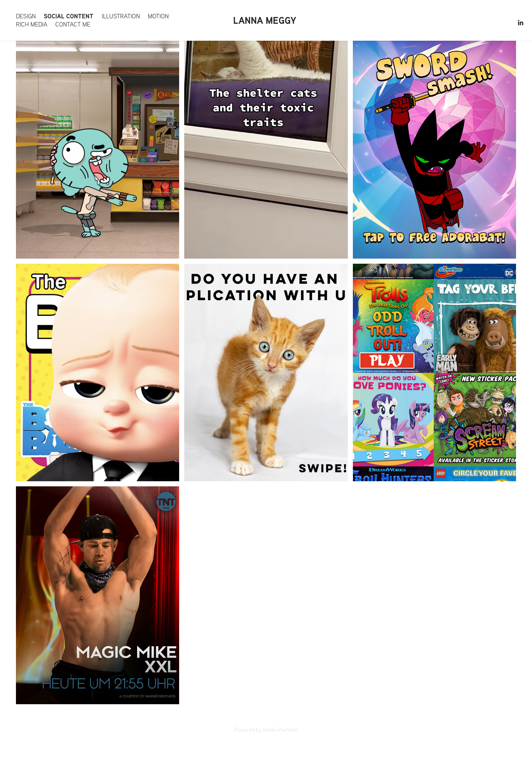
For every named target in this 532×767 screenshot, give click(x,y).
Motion (158, 16)
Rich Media (32, 24)
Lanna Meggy (265, 20)
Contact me (73, 24)
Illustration (121, 16)
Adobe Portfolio (280, 730)
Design (26, 16)
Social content (69, 16)
